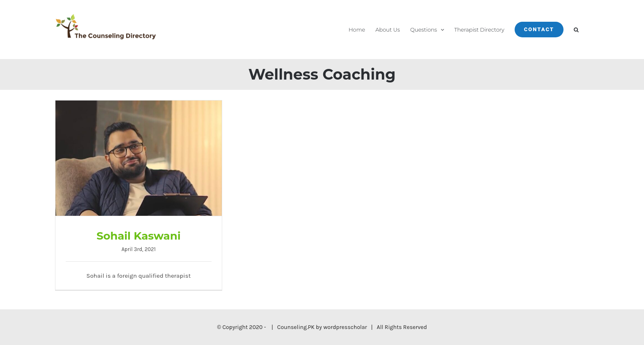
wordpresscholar (345, 327)
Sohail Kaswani (139, 236)
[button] (576, 30)
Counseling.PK (296, 327)
